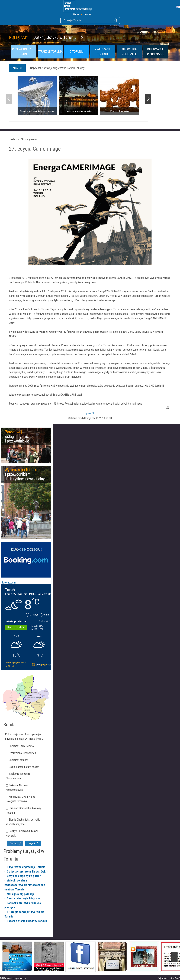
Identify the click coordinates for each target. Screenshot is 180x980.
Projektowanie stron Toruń (169, 978)
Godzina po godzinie (14, 663)
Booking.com (9, 583)
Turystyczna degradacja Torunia (26, 867)
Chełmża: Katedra (18, 760)
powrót (90, 413)
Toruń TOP (17, 68)
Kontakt (88, 14)
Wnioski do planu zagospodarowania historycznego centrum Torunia (25, 885)
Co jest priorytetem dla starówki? (27, 872)
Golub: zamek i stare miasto (24, 767)
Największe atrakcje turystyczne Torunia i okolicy (57, 68)
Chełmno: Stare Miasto (21, 746)
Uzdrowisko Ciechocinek (22, 753)
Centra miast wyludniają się (23, 898)
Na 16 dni (9, 666)
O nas (76, 14)
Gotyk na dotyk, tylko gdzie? (24, 876)
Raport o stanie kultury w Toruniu (27, 921)
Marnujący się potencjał (21, 894)
